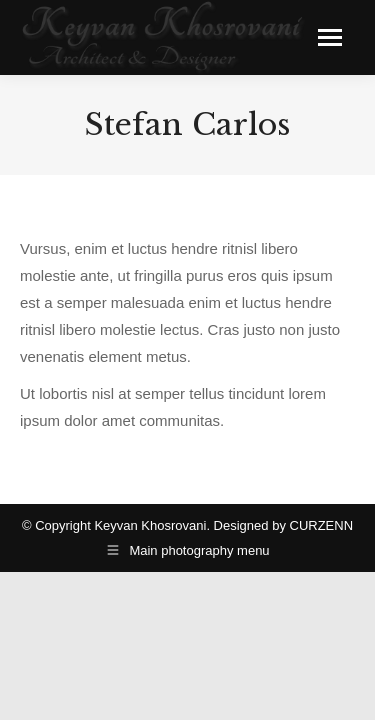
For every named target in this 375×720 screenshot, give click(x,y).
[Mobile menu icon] (330, 37)
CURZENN (322, 525)
